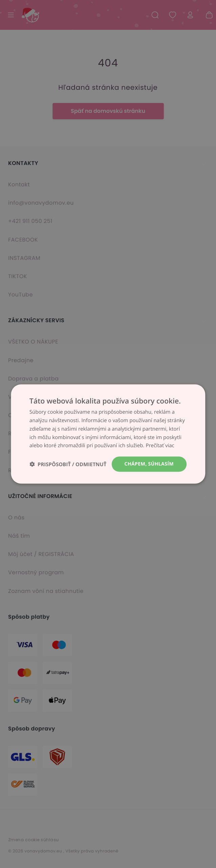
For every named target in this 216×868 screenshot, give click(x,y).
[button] (68, 464)
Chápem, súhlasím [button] (149, 464)
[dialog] (108, 434)
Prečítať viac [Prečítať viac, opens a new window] (160, 446)
